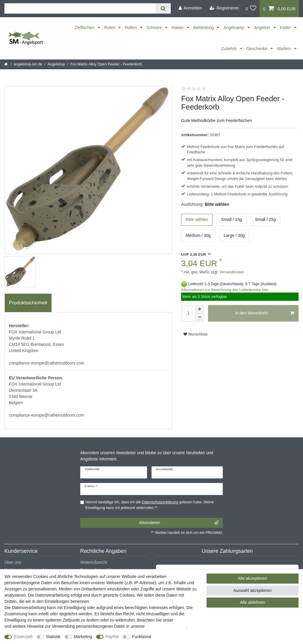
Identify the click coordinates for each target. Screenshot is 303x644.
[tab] (28, 303)
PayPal (112, 637)
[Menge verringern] (199, 317)
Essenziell (23, 637)
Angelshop (56, 64)
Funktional (142, 637)
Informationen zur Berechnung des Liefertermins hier (225, 290)
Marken (285, 49)
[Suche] (163, 8)
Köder (286, 28)
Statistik (53, 637)
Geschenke (258, 49)
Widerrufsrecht (94, 562)
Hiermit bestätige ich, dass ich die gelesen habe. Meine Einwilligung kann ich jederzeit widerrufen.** (150, 505)
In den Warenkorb (265, 313)
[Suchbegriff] (80, 8)
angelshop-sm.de (28, 64)
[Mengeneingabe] (188, 313)
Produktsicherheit (28, 303)
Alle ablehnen (253, 602)
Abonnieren (179, 523)
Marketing (83, 637)
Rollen (131, 28)
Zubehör (230, 49)
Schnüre (155, 28)
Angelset (262, 28)
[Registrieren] (224, 8)
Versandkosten (231, 272)
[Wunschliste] (251, 9)
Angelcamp (234, 28)
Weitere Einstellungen (177, 637)
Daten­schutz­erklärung (166, 626)
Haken (178, 28)
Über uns (13, 562)
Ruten (110, 28)
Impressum (184, 620)
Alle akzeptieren (253, 578)
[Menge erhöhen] (199, 309)
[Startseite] (6, 64)
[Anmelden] (190, 8)
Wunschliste (195, 334)
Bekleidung (204, 28)
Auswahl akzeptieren (253, 590)
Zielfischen (85, 28)
